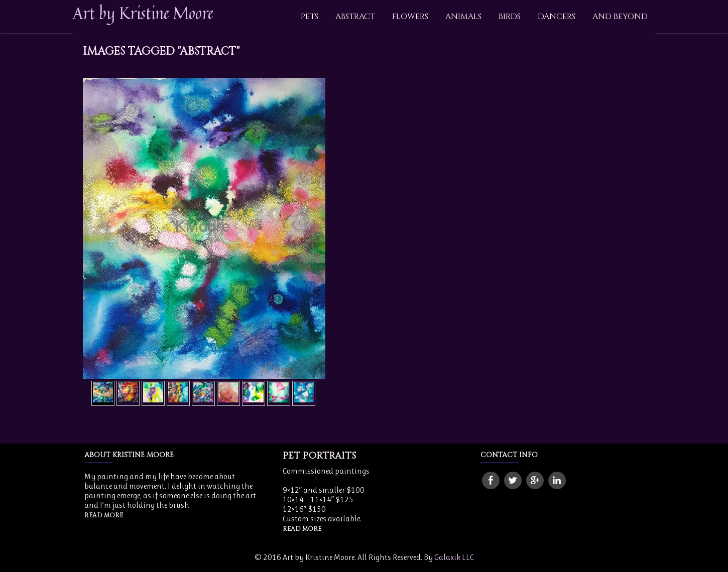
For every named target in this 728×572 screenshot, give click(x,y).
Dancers (557, 17)
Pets (310, 17)
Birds (510, 17)
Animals (463, 17)
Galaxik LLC (454, 557)
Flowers (410, 17)
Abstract (355, 17)
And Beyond (620, 17)
